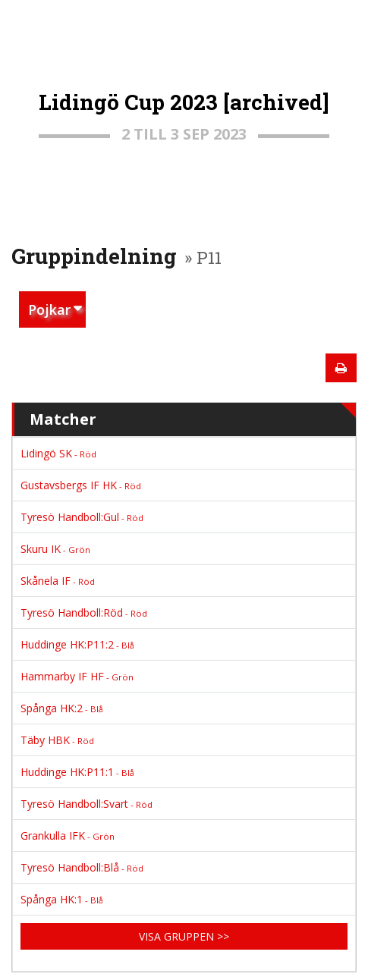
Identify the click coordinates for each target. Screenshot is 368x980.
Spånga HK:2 (62, 708)
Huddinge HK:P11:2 (77, 644)
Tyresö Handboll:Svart (86, 804)
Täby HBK (57, 740)
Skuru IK (55, 549)
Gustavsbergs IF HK (81, 485)
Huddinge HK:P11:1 (77, 772)
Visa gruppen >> (184, 936)
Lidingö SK (58, 453)
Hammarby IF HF (77, 676)
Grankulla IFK (68, 836)
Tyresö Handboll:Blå (82, 867)
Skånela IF (58, 581)
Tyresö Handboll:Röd (84, 612)
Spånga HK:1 (62, 899)
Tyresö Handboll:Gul (82, 517)
